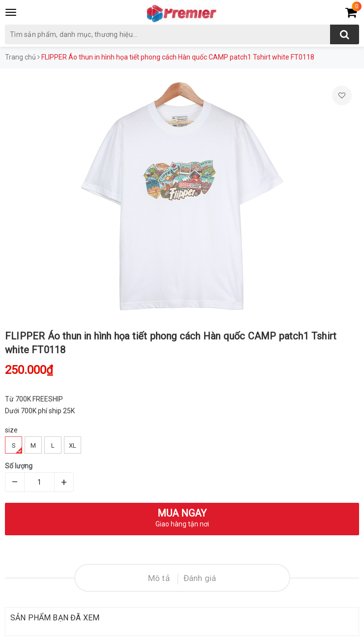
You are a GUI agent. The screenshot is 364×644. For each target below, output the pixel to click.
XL (73, 445)
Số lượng (19, 466)
